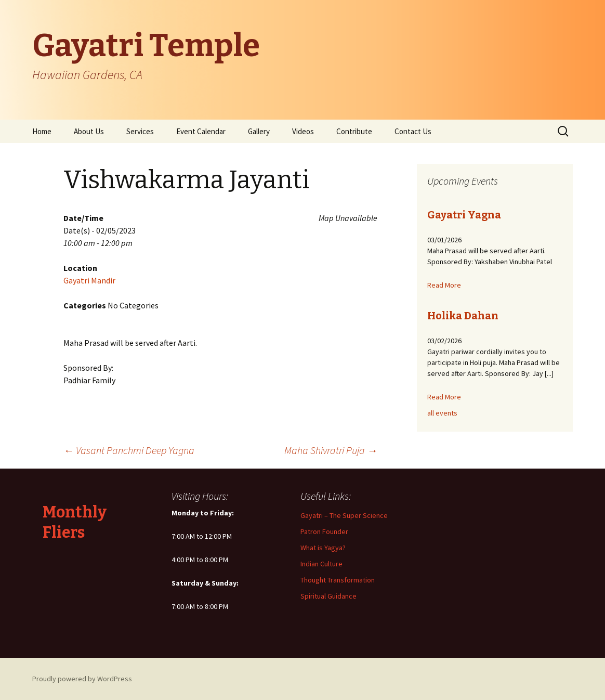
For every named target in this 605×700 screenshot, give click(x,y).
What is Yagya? (323, 548)
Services (140, 131)
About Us (89, 131)
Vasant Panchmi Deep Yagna (129, 450)
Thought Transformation (338, 580)
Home (42, 131)
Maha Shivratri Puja (331, 450)
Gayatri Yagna (464, 215)
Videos (303, 131)
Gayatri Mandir (89, 280)
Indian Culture (321, 564)
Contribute (354, 131)
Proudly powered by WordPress (82, 679)
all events (442, 413)
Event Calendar (201, 131)
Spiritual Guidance (328, 596)
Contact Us (413, 131)
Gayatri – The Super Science (344, 515)
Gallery (259, 131)
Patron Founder (324, 532)
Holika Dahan (463, 316)
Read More (444, 285)
